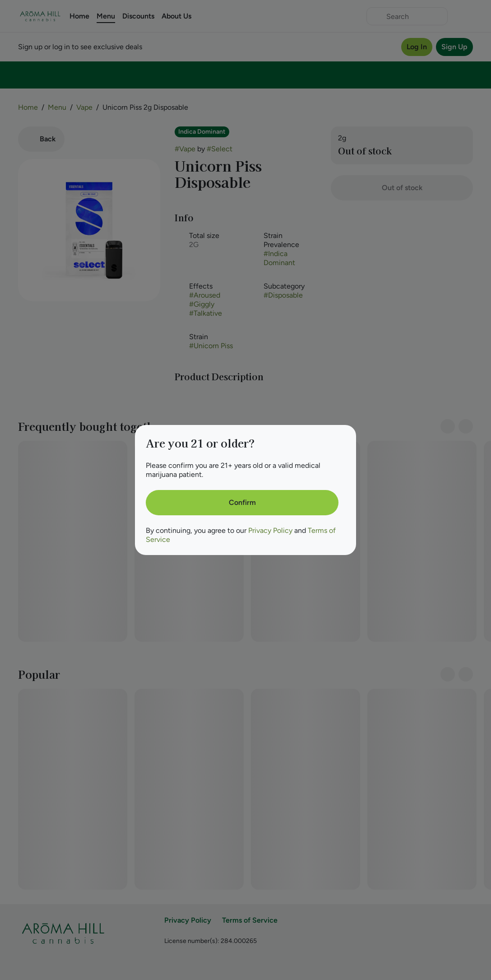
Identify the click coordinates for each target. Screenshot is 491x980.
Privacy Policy (270, 530)
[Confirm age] (242, 503)
